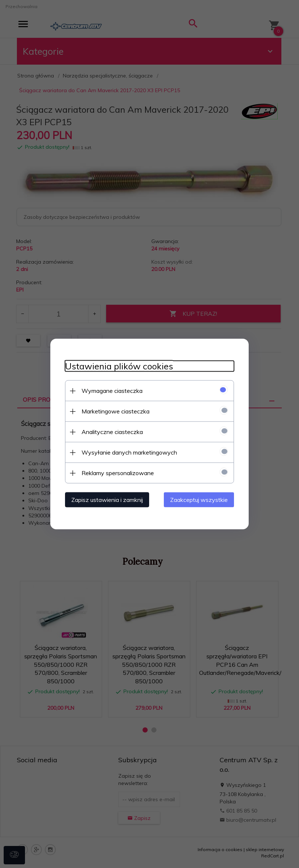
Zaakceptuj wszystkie (199, 500)
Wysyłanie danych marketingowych (129, 452)
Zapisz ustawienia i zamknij (107, 500)
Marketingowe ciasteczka (116, 411)
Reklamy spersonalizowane (118, 473)
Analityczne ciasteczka (112, 432)
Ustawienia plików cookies (119, 366)
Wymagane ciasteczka (112, 391)
